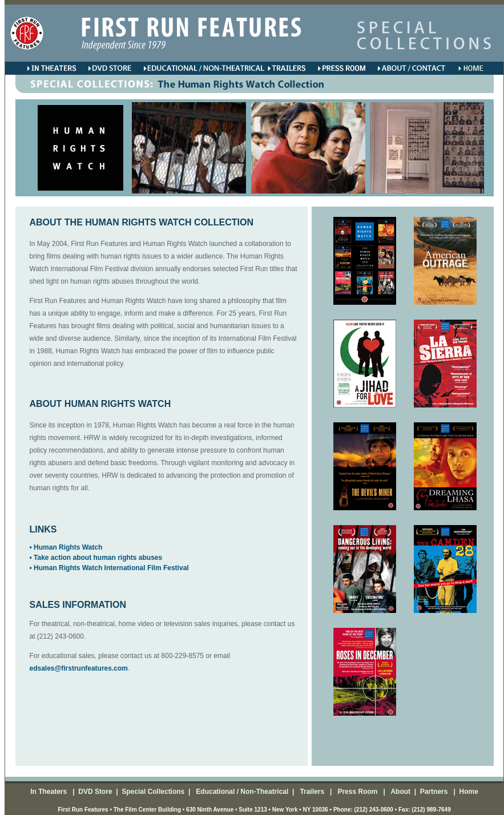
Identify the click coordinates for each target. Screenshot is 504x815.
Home (468, 792)
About (400, 792)
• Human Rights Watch (66, 547)
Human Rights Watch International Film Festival (111, 568)
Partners (433, 792)
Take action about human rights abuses (98, 558)
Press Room (356, 792)
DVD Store (95, 792)
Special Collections (152, 792)
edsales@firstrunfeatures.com (79, 668)
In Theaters (49, 792)
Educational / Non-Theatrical (242, 792)
